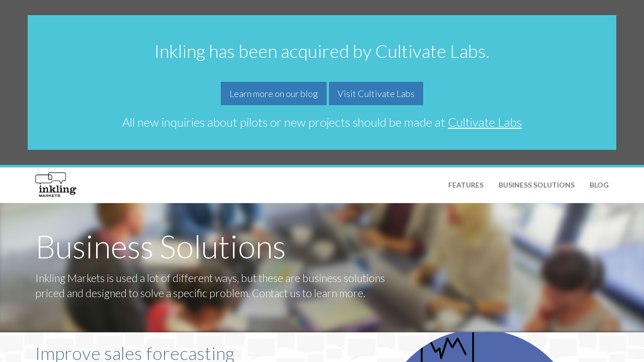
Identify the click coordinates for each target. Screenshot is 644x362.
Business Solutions (537, 185)
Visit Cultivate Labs (376, 94)
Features (466, 185)
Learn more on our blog (274, 94)
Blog (599, 185)
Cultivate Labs (485, 122)
